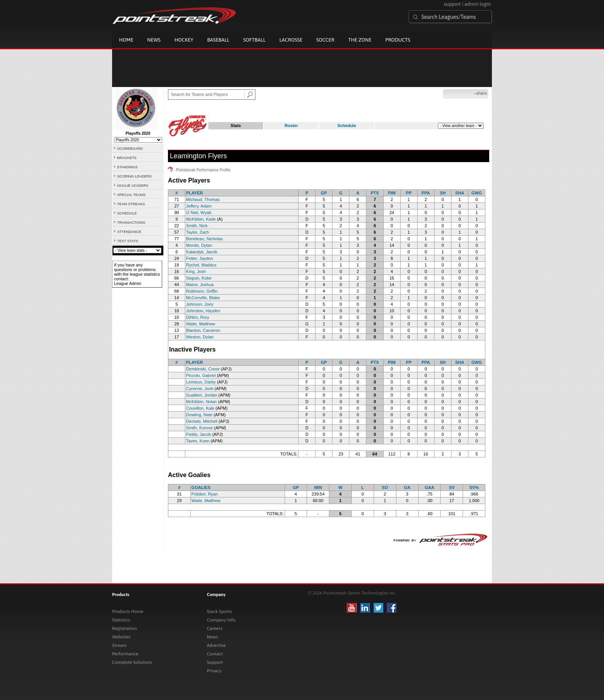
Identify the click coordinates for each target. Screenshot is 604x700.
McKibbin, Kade (201, 219)
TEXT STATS (128, 241)
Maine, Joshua (200, 285)
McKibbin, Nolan (201, 402)
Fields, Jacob (199, 434)
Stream (119, 645)
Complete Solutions (132, 662)
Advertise (216, 645)
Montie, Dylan (199, 245)
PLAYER (195, 193)
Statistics (121, 620)
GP (324, 193)
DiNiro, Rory (198, 317)
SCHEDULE (127, 213)
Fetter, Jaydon (200, 258)
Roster (291, 126)
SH (443, 193)
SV (452, 487)
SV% (474, 487)
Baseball (218, 40)
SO (385, 487)
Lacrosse (291, 40)
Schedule (347, 126)
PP (409, 193)
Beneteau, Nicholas (204, 239)
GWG (477, 193)
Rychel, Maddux (201, 265)
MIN (318, 487)
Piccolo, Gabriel (201, 375)
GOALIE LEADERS (133, 186)
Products (398, 40)
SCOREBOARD (130, 149)
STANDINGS (128, 167)
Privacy (214, 671)
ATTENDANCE (129, 232)
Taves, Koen (198, 441)
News (154, 40)
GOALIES (201, 487)
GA (407, 487)
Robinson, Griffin (202, 291)
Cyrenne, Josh (200, 389)
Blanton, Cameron (203, 330)
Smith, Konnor (200, 428)
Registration (124, 628)
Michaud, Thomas (203, 199)
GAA (430, 487)
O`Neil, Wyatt (199, 213)
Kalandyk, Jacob (202, 252)
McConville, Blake (203, 298)
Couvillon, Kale (200, 408)
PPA (426, 193)
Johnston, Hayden (203, 311)
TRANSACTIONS (131, 223)
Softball (254, 40)
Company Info (221, 620)
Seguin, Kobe (199, 278)
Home (126, 40)
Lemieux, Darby (201, 382)
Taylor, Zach (197, 232)
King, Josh (196, 271)
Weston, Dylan (200, 337)
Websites (121, 637)
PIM (392, 193)
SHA (460, 193)
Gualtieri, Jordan (202, 395)
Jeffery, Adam (199, 206)
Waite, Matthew (200, 324)
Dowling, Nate (199, 415)
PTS (375, 193)
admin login (478, 4)
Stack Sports (219, 611)
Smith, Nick (197, 226)
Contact (215, 654)
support (452, 4)
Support (215, 662)
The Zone (360, 40)
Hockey (184, 40)
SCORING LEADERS (134, 176)
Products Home (128, 611)
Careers (215, 628)
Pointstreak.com (174, 16)
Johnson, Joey (200, 304)
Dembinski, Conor (203, 369)
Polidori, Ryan (205, 494)
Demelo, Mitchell (202, 421)
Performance (125, 654)
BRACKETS (127, 158)
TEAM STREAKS (131, 204)
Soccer (325, 40)
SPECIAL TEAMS (131, 195)
